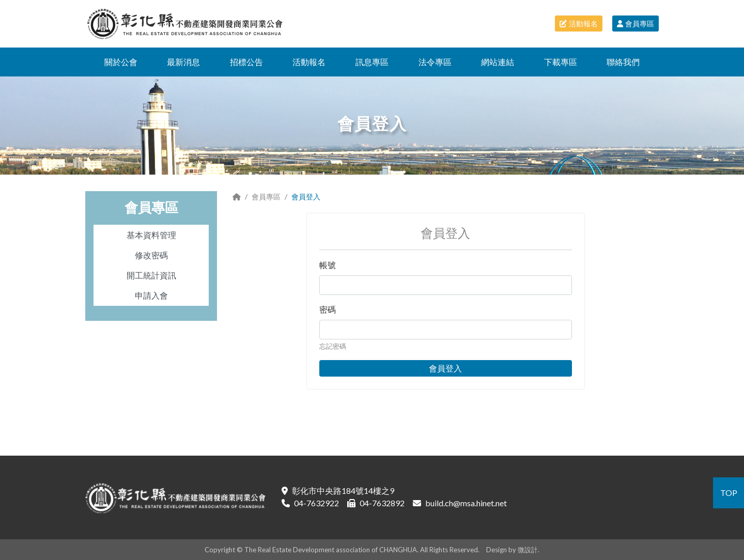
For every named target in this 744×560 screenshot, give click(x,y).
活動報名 (579, 24)
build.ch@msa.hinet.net (466, 503)
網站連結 (498, 62)
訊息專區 (372, 62)
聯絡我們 (623, 62)
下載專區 (561, 62)
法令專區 (435, 62)
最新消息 (183, 62)
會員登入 (445, 368)
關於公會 (121, 62)
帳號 (328, 265)
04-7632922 (316, 503)
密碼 (328, 309)
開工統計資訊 (151, 275)
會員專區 (636, 24)
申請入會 (151, 295)
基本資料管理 (151, 235)
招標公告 (246, 62)
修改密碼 (151, 255)
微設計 (528, 550)
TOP (729, 493)
